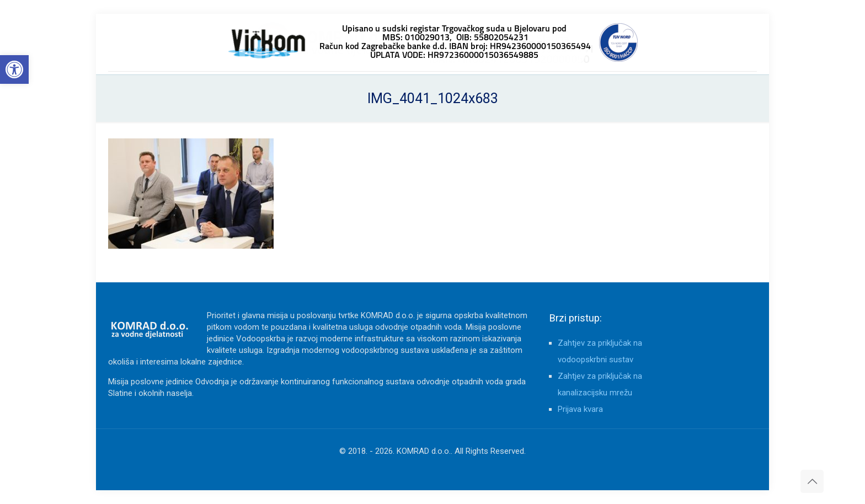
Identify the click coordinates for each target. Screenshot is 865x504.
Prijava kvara (580, 409)
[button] (14, 69)
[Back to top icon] (812, 481)
